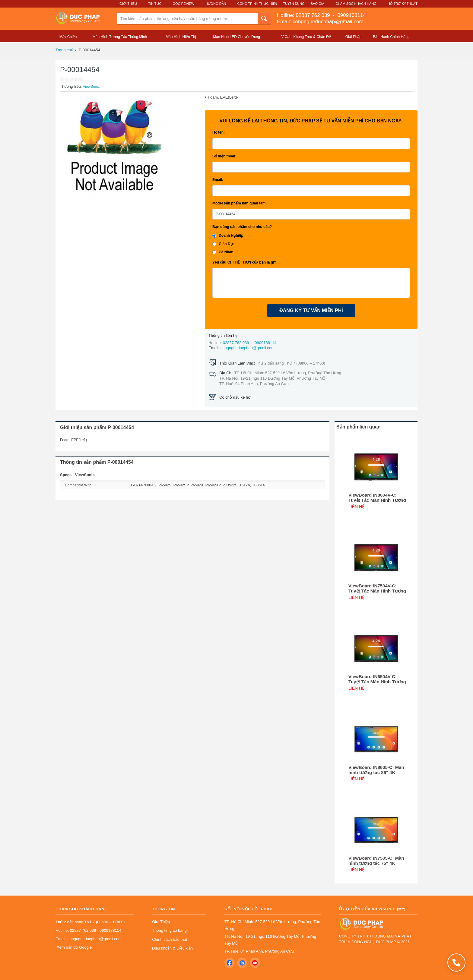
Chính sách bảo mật (170, 939)
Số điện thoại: (224, 156)
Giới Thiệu (128, 4)
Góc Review (184, 4)
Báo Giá (317, 4)
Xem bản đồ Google (74, 947)
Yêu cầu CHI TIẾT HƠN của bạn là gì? (244, 262)
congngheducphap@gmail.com (248, 348)
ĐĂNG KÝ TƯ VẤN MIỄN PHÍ (311, 310)
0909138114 (351, 15)
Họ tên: (219, 132)
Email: (218, 180)
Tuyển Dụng (294, 4)
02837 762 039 (313, 15)
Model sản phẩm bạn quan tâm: (240, 203)
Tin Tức (155, 4)
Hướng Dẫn (216, 4)
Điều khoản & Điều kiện (172, 948)
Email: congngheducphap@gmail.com (320, 22)
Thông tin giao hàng (169, 930)
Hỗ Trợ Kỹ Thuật (403, 4)
